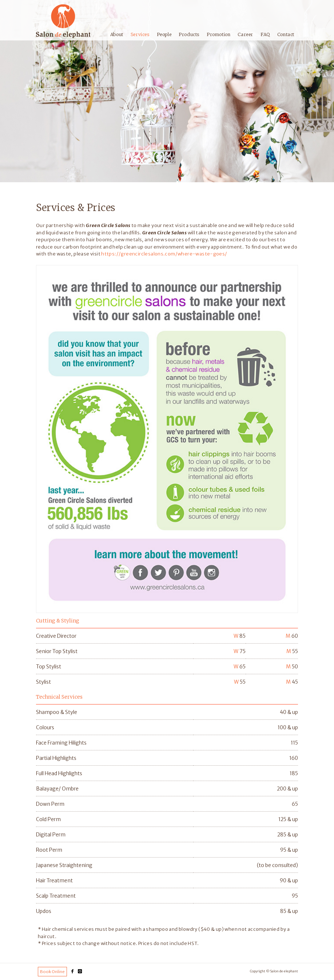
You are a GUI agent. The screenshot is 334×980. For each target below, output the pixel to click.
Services (140, 34)
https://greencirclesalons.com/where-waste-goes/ (164, 254)
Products (189, 34)
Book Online (52, 972)
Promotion (218, 34)
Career (245, 34)
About (117, 34)
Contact (286, 34)
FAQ (265, 34)
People (164, 34)
